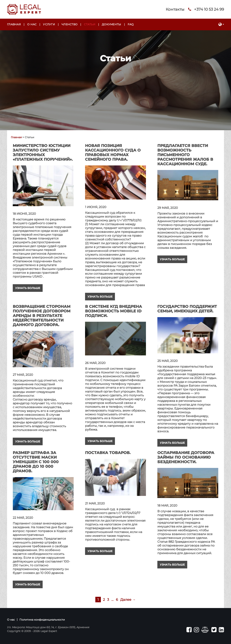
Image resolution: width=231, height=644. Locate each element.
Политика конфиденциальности (42, 620)
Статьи (90, 24)
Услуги (49, 24)
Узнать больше (28, 288)
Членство (69, 24)
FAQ (131, 24)
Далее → (128, 600)
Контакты (175, 9)
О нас (32, 24)
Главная (14, 24)
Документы (112, 24)
